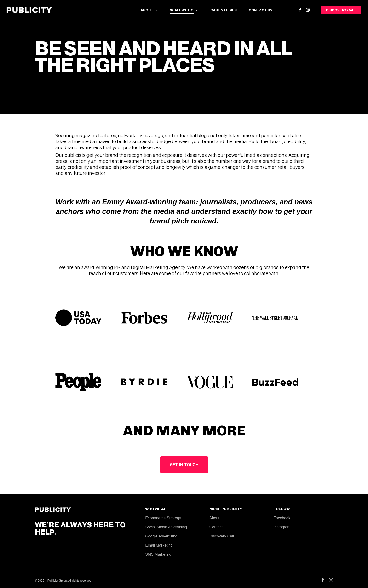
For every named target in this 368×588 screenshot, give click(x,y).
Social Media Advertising (166, 527)
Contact (216, 527)
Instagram (282, 527)
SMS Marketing (158, 554)
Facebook (282, 518)
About (214, 518)
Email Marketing (159, 545)
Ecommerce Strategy (163, 518)
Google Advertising (161, 536)
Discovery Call (222, 536)
